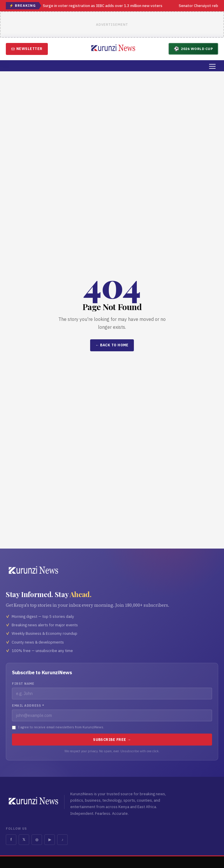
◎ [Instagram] (37, 839)
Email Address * (28, 706)
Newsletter (27, 49)
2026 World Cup (193, 49)
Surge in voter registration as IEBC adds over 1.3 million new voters (103, 6)
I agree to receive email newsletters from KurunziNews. (61, 727)
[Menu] (212, 66)
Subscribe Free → (112, 740)
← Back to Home (112, 345)
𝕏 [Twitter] (24, 839)
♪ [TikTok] (62, 839)
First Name (23, 684)
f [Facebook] (11, 839)
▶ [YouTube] (50, 839)
